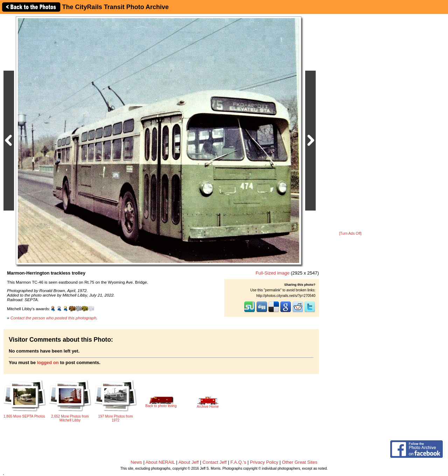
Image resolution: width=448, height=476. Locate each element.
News (136, 462)
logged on (48, 363)
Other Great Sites (300, 462)
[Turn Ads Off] (350, 233)
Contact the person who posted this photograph (54, 318)
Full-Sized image (272, 273)
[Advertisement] (350, 123)
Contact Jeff (215, 462)
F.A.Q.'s (238, 462)
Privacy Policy (264, 462)
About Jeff (189, 462)
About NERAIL (160, 462)
